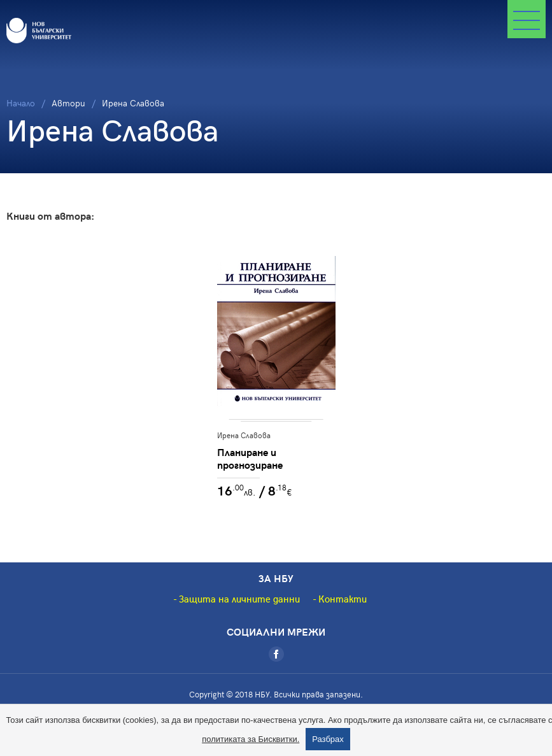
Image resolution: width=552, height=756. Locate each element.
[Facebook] (276, 654)
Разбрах (328, 739)
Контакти (343, 599)
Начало (21, 103)
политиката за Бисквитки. (251, 739)
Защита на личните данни (239, 599)
